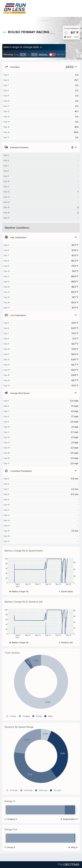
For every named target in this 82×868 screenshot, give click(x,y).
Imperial (43, 55)
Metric (61, 55)
